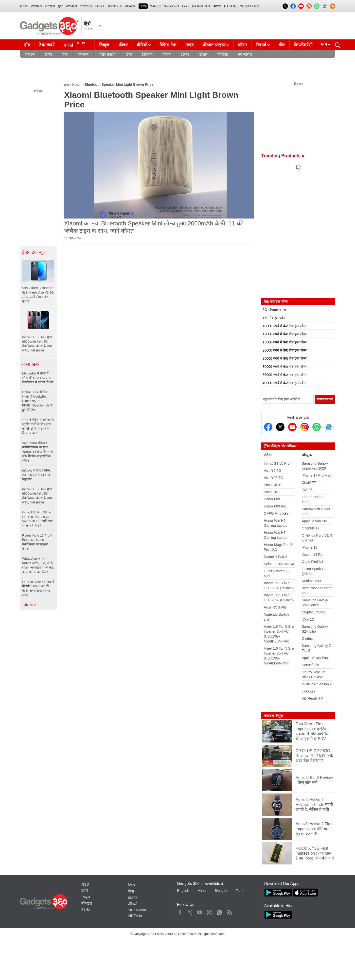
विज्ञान (167, 54)
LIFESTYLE (114, 6)
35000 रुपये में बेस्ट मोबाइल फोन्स (284, 375)
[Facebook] (268, 427)
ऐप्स (65, 54)
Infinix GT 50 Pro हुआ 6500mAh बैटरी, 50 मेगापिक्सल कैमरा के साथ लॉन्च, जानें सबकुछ (37, 496)
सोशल (203, 54)
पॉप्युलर (307, 455)
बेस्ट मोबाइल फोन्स (274, 318)
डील (282, 45)
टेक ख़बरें (47, 45)
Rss (229, 911)
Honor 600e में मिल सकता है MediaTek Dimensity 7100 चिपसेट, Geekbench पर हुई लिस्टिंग (37, 401)
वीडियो (142, 45)
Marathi (231, 6)
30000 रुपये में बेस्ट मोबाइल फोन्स (284, 367)
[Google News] (329, 427)
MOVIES (71, 6)
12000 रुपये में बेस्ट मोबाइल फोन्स (284, 334)
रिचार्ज (261, 45)
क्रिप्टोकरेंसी (303, 45)
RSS (85, 884)
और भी (30, 605)
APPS (186, 6)
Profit (50, 6)
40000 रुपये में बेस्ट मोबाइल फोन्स (284, 383)
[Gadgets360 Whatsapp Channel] (317, 427)
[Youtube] (292, 427)
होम (27, 45)
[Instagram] (304, 427)
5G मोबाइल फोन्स (274, 310)
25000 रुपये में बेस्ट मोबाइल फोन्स (284, 358)
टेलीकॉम (147, 54)
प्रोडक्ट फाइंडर (214, 45)
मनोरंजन (83, 54)
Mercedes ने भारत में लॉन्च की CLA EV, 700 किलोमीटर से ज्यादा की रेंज (38, 378)
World (37, 6)
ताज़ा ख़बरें (31, 364)
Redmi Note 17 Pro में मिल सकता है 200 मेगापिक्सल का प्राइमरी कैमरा (37, 542)
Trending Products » (283, 156)
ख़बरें (85, 890)
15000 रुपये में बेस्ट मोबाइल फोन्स (284, 342)
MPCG (217, 6)
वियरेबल (223, 54)
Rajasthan (201, 6)
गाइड (189, 45)
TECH (143, 6)
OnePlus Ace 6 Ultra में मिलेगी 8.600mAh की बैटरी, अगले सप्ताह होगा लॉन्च (38, 588)
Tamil (240, 890)
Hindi (202, 890)
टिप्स (129, 54)
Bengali (221, 890)
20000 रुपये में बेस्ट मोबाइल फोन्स (284, 350)
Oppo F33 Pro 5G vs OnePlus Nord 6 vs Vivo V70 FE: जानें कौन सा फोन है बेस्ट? (37, 519)
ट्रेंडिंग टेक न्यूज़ (34, 252)
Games (155, 6)
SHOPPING (171, 6)
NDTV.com (137, 910)
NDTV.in (135, 916)
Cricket (86, 6)
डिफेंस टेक (168, 45)
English (183, 890)
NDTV (24, 6)
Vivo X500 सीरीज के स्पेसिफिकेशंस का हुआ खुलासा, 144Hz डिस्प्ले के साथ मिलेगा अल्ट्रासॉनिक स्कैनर (38, 452)
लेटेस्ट (268, 455)
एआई (75, 44)
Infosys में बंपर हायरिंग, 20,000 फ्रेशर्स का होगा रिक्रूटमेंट (36, 475)
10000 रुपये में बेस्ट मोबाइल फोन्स (284, 326)
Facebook (180, 911)
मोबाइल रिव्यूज (273, 716)
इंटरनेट (185, 54)
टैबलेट (48, 54)
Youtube (200, 911)
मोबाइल (30, 54)
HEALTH (131, 6)
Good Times (249, 6)
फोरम (242, 45)
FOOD (100, 6)
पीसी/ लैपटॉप (107, 54)
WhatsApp (220, 911)
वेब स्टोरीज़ (245, 54)
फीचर (123, 45)
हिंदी (60, 6)
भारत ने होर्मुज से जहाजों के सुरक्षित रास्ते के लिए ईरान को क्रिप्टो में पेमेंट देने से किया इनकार (38, 426)
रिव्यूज (104, 45)
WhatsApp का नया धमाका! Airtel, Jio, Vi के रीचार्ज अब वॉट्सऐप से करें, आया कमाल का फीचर (38, 565)
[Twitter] (280, 427)
